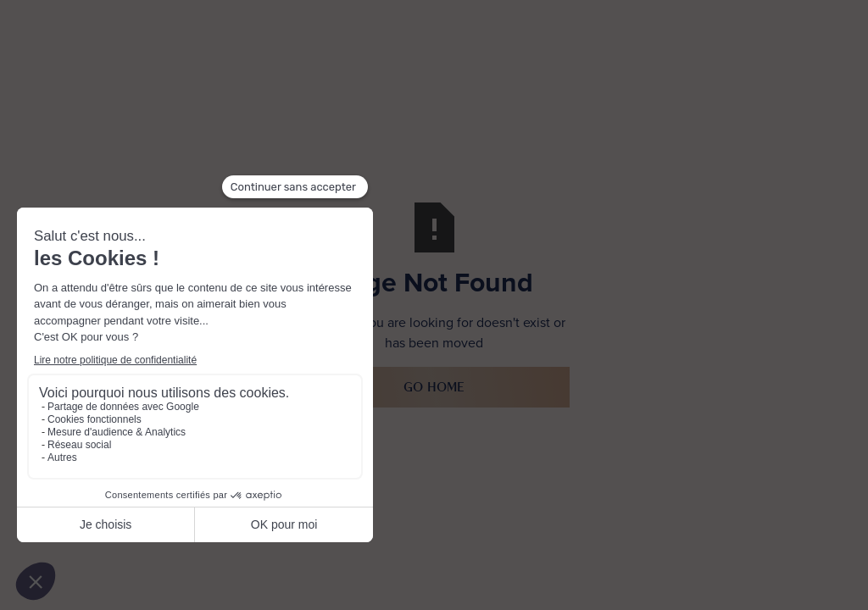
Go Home (434, 387)
